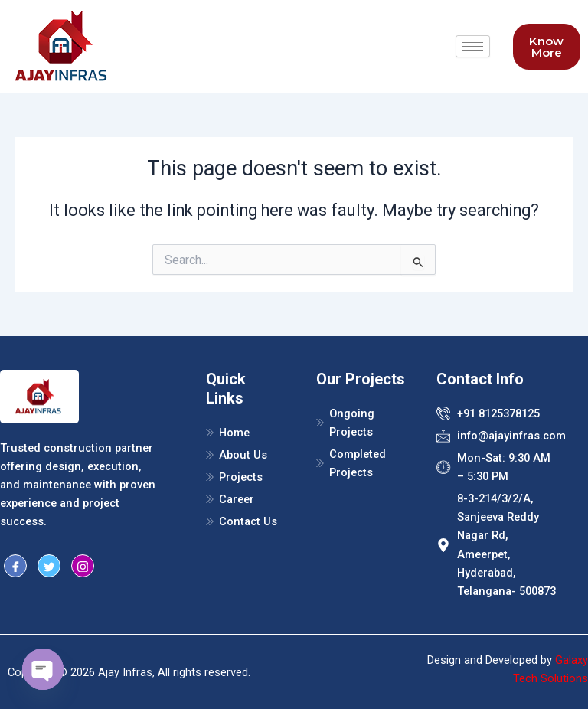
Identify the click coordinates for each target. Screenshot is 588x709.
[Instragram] (83, 566)
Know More (546, 47)
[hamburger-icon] (473, 46)
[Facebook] (15, 566)
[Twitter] (49, 566)
